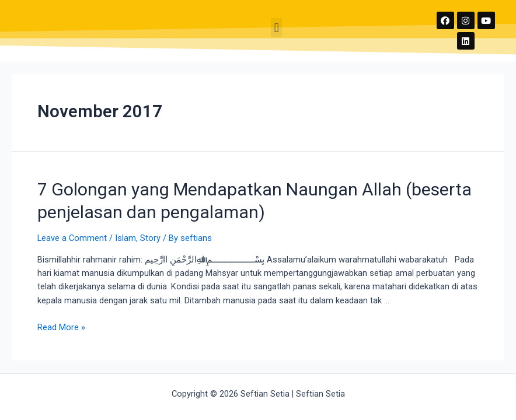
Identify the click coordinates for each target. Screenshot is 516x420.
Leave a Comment (72, 238)
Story (150, 238)
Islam (125, 238)
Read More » (61, 327)
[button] (276, 28)
